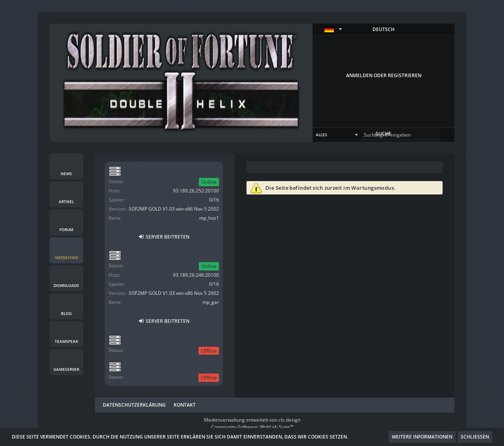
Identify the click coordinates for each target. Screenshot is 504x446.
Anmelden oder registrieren (384, 75)
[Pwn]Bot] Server (148, 338)
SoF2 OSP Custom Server (158, 364)
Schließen (475, 437)
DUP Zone (138, 253)
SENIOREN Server (148, 169)
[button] (384, 30)
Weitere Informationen (422, 437)
